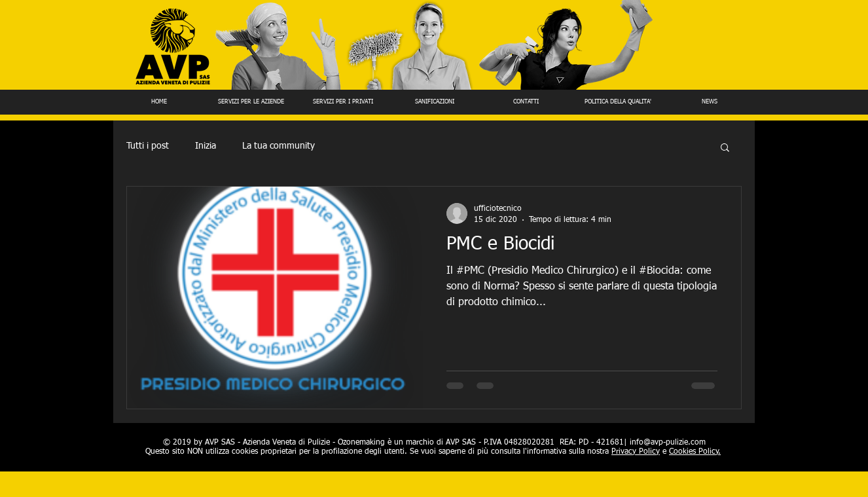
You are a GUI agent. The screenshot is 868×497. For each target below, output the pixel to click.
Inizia (206, 146)
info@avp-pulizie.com (668, 443)
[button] (725, 148)
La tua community (279, 146)
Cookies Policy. (695, 452)
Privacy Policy (636, 452)
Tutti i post (148, 146)
